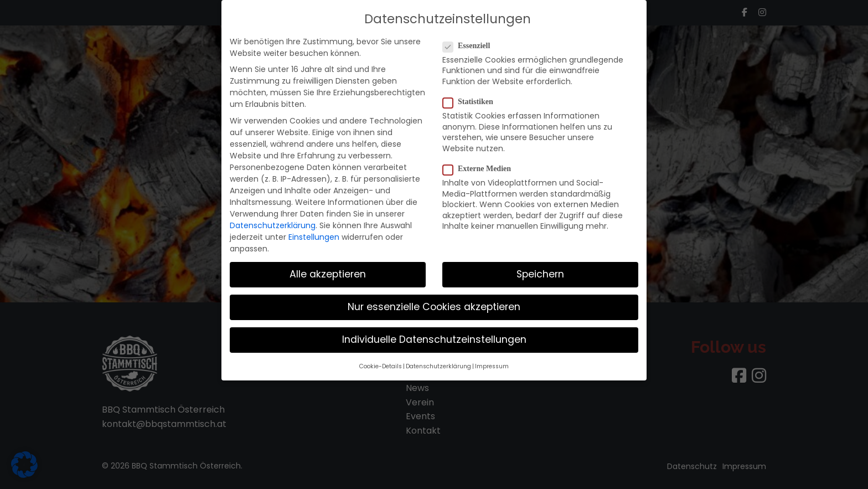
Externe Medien (480, 164)
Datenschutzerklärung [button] (438, 361)
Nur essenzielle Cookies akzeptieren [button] (434, 302)
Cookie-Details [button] (381, 361)
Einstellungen (314, 232)
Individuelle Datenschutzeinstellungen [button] (434, 334)
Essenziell (470, 41)
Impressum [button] (492, 361)
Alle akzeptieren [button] (328, 269)
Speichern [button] (540, 269)
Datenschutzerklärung (273, 220)
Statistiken (471, 97)
